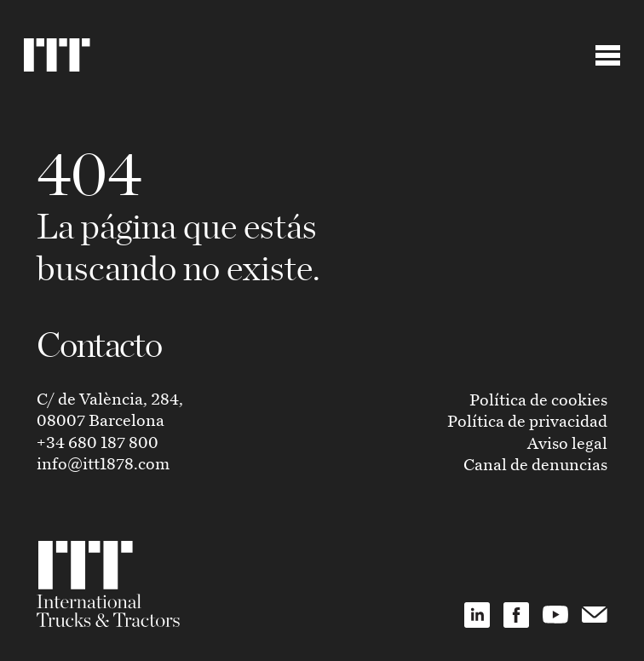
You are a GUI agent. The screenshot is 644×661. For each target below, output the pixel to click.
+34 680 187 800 (98, 442)
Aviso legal (567, 443)
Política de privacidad (527, 420)
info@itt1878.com (103, 463)
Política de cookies (538, 399)
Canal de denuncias (535, 464)
